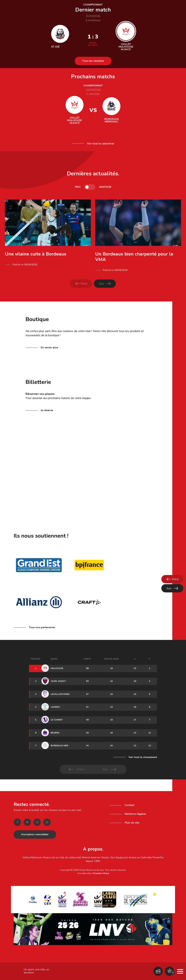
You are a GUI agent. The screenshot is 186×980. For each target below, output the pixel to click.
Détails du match (93, 44)
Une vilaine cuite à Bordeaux (36, 254)
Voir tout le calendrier (101, 144)
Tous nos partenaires (42, 627)
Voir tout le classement (143, 757)
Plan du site (132, 821)
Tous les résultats (93, 61)
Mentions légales (135, 812)
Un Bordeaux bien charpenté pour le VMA (134, 257)
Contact (129, 804)
